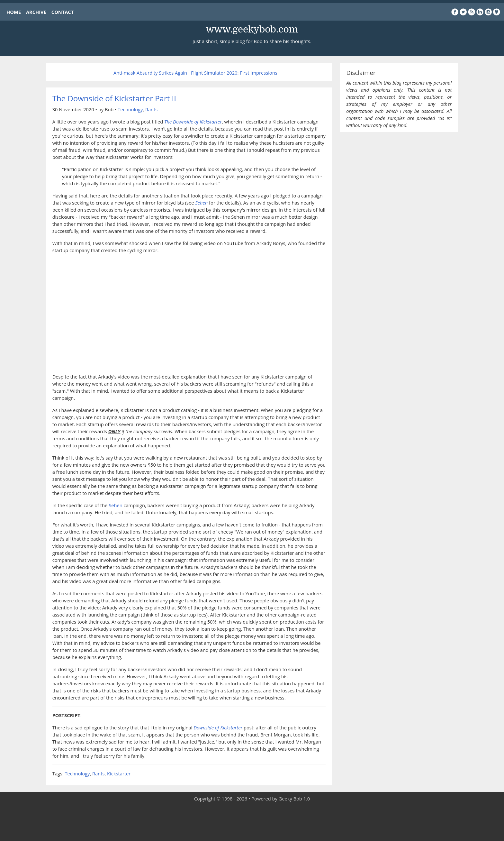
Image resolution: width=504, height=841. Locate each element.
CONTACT (63, 12)
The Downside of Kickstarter (193, 122)
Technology (130, 109)
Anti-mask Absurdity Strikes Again (150, 73)
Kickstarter (119, 773)
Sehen (115, 505)
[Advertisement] (252, 822)
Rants (151, 109)
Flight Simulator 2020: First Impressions (234, 73)
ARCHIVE (36, 12)
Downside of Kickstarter (218, 727)
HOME (14, 12)
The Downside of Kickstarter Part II (114, 98)
